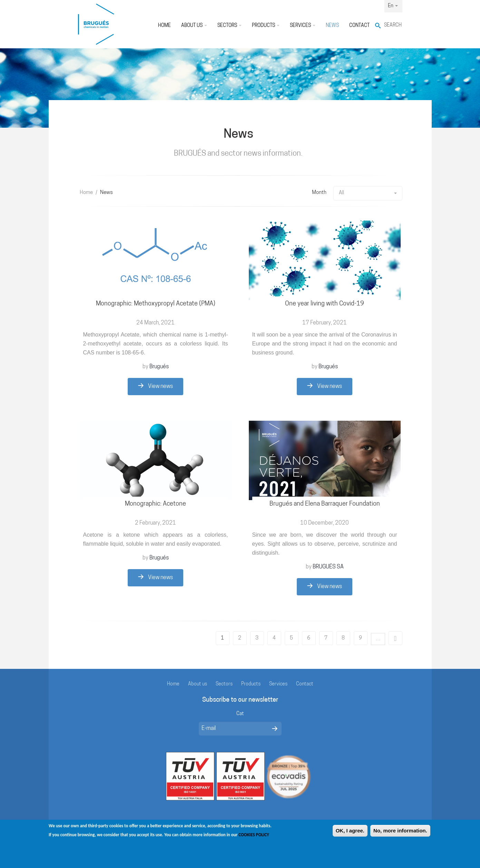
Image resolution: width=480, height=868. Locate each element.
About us (194, 26)
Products (266, 26)
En (393, 6)
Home (164, 26)
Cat (240, 714)
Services (303, 26)
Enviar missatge (275, 729)
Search (393, 25)
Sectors (229, 26)
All (368, 193)
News (332, 26)
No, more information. (400, 834)
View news (155, 386)
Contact (359, 26)
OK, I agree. (350, 834)
